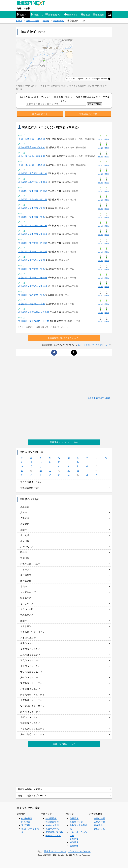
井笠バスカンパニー (30, 564)
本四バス (25, 586)
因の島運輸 (26, 581)
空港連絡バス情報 (54, 832)
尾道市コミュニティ (30, 649)
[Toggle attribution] (109, 79)
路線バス (23, 14)
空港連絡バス (53, 14)
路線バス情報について (64, 744)
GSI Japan (92, 79)
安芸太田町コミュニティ (32, 706)
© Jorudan (103, 79)
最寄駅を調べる (40, 114)
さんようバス (27, 604)
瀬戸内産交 (26, 575)
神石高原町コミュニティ (32, 729)
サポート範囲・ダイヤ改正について (94, 345)
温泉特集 (74, 846)
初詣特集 (74, 842)
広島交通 (25, 518)
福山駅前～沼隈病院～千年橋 (33, 225)
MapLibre (81, 79)
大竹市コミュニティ (30, 677)
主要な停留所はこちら (31, 482)
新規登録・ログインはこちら (64, 442)
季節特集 (70, 814)
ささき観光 (26, 626)
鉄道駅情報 (51, 818)
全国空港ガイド (53, 836)
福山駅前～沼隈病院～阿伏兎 (33, 191)
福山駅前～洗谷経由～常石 (32, 295)
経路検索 (26, 822)
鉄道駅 (85, 14)
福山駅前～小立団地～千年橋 (33, 173)
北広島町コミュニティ (31, 700)
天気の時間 (99, 822)
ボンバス (25, 541)
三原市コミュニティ (30, 655)
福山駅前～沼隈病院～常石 (32, 208)
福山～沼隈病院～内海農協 (32, 139)
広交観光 (25, 524)
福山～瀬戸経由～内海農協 (32, 156)
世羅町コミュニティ (30, 723)
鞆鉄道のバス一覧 (88, 114)
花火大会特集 (76, 822)
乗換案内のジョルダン (55, 851)
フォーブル (26, 569)
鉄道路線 (98, 14)
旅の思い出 (99, 829)
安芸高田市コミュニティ (32, 695)
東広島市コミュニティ (31, 683)
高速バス (37, 14)
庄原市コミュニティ (30, 666)
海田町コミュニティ (30, 712)
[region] (64, 61)
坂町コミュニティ (29, 717)
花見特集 (74, 818)
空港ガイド (71, 14)
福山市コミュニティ (30, 643)
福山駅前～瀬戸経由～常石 (32, 260)
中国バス (25, 558)
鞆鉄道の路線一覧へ (30, 488)
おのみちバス (27, 547)
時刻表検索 (27, 818)
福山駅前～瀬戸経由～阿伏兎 (33, 243)
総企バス (25, 621)
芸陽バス (25, 530)
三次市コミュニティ (30, 660)
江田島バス (26, 598)
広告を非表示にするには (99, 398)
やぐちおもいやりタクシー (34, 632)
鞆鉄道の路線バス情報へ (30, 789)
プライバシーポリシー (79, 851)
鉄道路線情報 (52, 822)
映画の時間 (99, 818)
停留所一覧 (58, 21)
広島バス (25, 513)
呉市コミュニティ (29, 638)
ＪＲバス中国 (27, 609)
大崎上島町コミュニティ (32, 734)
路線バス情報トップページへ (32, 796)
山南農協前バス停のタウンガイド (64, 338)
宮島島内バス (27, 615)
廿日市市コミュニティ (31, 672)
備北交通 (25, 535)
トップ (19, 21)
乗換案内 (21, 814)
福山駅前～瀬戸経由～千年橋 (33, 278)
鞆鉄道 (46, 21)
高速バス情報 (52, 829)
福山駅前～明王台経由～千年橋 (34, 312)
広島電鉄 (25, 507)
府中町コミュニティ (30, 689)
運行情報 (26, 825)
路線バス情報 (23, 8)
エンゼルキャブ (28, 592)
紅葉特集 (74, 839)
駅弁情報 (98, 825)
